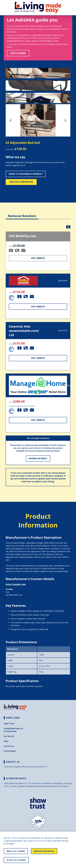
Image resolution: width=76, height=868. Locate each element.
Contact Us (42, 767)
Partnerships (10, 751)
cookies (14, 838)
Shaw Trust (9, 724)
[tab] (22, 214)
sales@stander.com (14, 595)
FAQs (6, 741)
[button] (11, 120)
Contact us (9, 746)
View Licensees (18, 53)
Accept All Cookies (16, 860)
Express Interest (38, 459)
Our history (9, 736)
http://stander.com (16, 584)
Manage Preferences (44, 851)
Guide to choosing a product (26, 174)
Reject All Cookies (16, 851)
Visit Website (38, 258)
